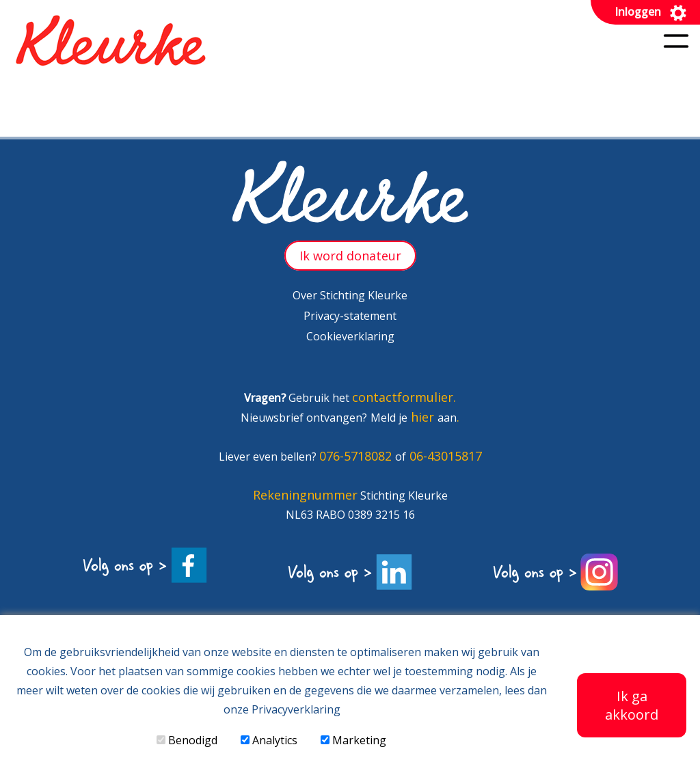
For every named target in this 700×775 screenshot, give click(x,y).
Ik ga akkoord (632, 705)
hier (422, 417)
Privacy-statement (350, 316)
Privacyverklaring (296, 709)
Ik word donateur (350, 256)
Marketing (353, 740)
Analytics (269, 740)
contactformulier (403, 397)
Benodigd (187, 740)
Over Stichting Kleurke (350, 295)
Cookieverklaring (350, 336)
